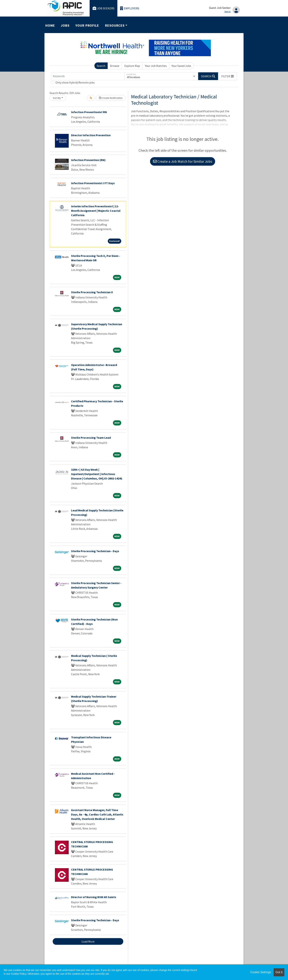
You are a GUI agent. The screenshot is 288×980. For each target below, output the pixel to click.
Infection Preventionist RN (89, 112)
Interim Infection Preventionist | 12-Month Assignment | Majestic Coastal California (96, 211)
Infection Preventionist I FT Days (93, 183)
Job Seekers (104, 8)
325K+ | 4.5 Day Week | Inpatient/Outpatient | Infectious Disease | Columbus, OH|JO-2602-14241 (97, 474)
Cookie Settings (261, 972)
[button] (228, 76)
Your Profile (87, 25)
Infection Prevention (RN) (88, 160)
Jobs (65, 25)
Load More (88, 941)
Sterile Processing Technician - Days (95, 551)
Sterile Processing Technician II (92, 292)
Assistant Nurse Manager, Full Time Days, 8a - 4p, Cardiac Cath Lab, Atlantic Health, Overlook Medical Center (97, 814)
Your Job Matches (156, 66)
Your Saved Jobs (181, 66)
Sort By (57, 98)
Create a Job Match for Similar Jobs (183, 161)
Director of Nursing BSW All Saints (94, 897)
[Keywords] (88, 76)
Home (50, 25)
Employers (130, 8)
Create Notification (111, 98)
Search (101, 66)
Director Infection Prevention (91, 135)
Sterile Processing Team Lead (91, 438)
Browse (115, 66)
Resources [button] (115, 25)
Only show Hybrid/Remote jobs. (75, 82)
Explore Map (132, 66)
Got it (279, 972)
